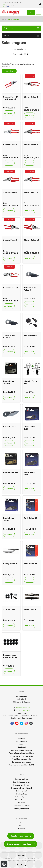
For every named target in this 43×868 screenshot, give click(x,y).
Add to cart (9, 113)
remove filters (9, 71)
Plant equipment (21, 741)
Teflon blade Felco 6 (30, 289)
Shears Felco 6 (31, 145)
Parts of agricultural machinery (21, 753)
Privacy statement (21, 809)
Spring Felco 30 (11, 564)
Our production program (22, 762)
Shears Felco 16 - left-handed (11, 98)
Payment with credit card (22, 788)
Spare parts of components (22, 756)
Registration (8, 2)
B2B (21, 2)
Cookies (21, 855)
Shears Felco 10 (31, 240)
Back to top (21, 864)
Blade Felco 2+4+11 (9, 382)
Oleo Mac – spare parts (22, 759)
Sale (22, 823)
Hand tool (22, 747)
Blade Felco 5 (10, 427)
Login (16, 2)
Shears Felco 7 (10, 192)
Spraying (22, 738)
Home (4, 19)
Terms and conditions (21, 806)
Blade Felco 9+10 (29, 473)
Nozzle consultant (21, 836)
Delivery (21, 803)
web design (25, 861)
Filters (21, 35)
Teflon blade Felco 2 (9, 337)
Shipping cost (21, 791)
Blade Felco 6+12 (29, 428)
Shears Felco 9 (10, 240)
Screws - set (9, 609)
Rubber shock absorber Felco (10, 656)
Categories (21, 28)
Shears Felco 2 (31, 97)
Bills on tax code (21, 800)
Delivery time (22, 794)
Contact (21, 829)
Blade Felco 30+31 (9, 519)
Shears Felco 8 (31, 192)
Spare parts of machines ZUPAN (21, 765)
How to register (21, 779)
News (22, 826)
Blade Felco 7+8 (11, 472)
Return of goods (22, 797)
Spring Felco (30, 609)
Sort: (14, 49)
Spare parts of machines (21, 844)
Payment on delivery (21, 785)
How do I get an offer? (21, 782)
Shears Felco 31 (11, 288)
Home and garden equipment (22, 750)
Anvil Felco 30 (30, 518)
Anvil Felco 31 (30, 564)
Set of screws (30, 335)
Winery (21, 744)
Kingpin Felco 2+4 (30, 382)
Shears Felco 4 (10, 145)
